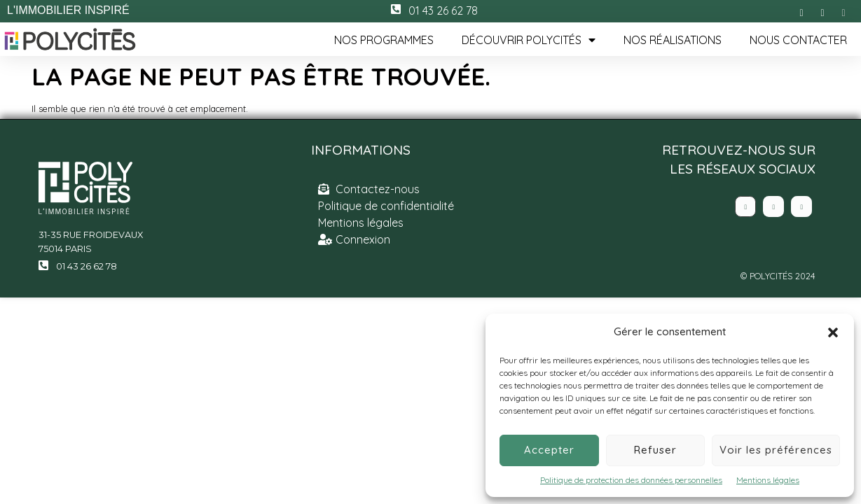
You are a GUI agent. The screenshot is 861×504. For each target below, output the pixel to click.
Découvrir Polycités (529, 40)
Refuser (655, 450)
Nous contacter (798, 40)
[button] (833, 332)
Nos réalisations (673, 40)
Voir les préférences (776, 450)
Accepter (549, 450)
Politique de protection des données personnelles (631, 480)
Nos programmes (384, 40)
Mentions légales (768, 480)
